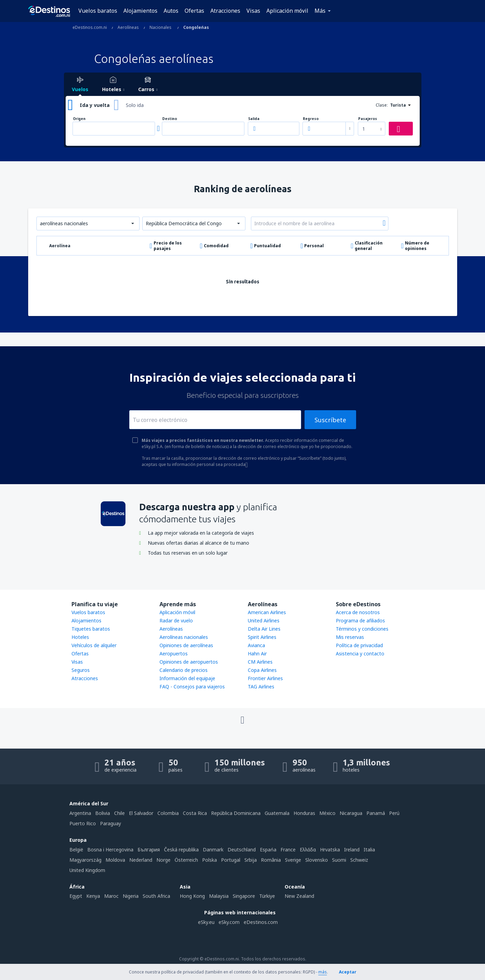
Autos (171, 11)
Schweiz (359, 860)
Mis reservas (350, 637)
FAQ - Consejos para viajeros (192, 687)
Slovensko (317, 860)
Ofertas (194, 11)
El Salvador (141, 813)
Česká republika (181, 850)
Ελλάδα (308, 850)
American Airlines (267, 612)
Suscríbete (330, 420)
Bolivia (103, 813)
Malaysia (219, 896)
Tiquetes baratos (91, 629)
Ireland (352, 850)
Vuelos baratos (98, 11)
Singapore (244, 896)
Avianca (256, 645)
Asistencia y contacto (360, 654)
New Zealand (299, 896)
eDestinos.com (261, 922)
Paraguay (111, 823)
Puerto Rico (83, 823)
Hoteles (80, 637)
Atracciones (225, 11)
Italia (369, 850)
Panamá (376, 813)
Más (320, 11)
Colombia (168, 813)
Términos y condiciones (362, 629)
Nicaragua (351, 813)
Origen (79, 119)
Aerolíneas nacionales (184, 637)
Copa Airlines (262, 670)
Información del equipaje (187, 678)
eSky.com (229, 922)
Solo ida (135, 105)
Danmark (213, 850)
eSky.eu (206, 922)
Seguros (81, 670)
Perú (394, 813)
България (149, 850)
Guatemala (277, 813)
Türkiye (267, 896)
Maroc (111, 896)
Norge (163, 860)
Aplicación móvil (287, 11)
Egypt (76, 896)
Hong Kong (192, 896)
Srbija (251, 860)
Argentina (80, 813)
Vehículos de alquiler (94, 645)
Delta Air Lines (264, 629)
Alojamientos (140, 11)
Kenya (93, 896)
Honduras (304, 813)
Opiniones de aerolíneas (186, 645)
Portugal (231, 860)
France (288, 850)
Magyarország (85, 860)
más (323, 972)
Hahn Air (257, 654)
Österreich (186, 860)
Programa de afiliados (360, 620)
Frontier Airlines (265, 678)
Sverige (293, 860)
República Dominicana (236, 813)
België (76, 850)
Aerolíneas (171, 629)
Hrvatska (330, 850)
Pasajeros (368, 119)
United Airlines (264, 620)
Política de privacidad (359, 645)
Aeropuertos (174, 654)
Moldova (115, 860)
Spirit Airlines (262, 637)
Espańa (268, 850)
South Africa (156, 896)
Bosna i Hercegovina (110, 850)
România (271, 860)
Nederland (141, 860)
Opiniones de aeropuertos (189, 662)
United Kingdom (87, 870)
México (327, 813)
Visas (253, 11)
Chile (119, 813)
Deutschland (242, 850)
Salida (254, 119)
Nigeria (131, 896)
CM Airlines (260, 662)
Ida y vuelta (95, 105)
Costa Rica (195, 813)
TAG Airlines (261, 687)
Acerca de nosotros (358, 612)
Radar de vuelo (176, 620)
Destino (170, 119)
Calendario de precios (184, 670)
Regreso (311, 119)
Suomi (339, 860)
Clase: (382, 105)
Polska (210, 860)
